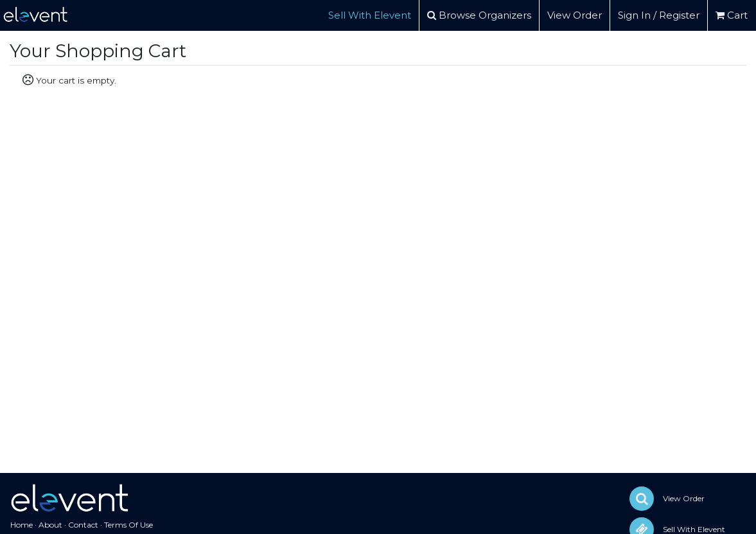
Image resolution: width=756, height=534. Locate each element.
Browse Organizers (479, 15)
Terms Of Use (128, 525)
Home (22, 525)
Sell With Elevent (370, 15)
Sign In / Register (659, 15)
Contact (83, 525)
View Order (575, 15)
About (50, 525)
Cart (732, 15)
